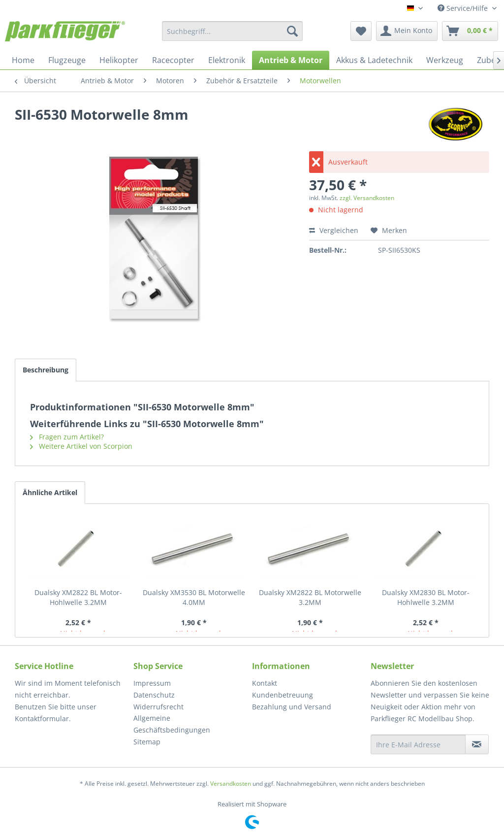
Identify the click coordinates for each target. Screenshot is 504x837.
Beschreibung (46, 370)
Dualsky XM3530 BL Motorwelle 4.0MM (194, 597)
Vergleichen (334, 230)
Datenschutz (154, 695)
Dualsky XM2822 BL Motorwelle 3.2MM (310, 597)
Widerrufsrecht (158, 707)
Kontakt (265, 683)
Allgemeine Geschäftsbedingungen (172, 724)
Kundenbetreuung (283, 695)
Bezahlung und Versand (292, 707)
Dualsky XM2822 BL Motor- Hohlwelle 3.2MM (78, 597)
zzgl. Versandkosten (367, 198)
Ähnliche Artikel (50, 492)
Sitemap (147, 742)
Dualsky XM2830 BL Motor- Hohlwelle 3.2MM (426, 597)
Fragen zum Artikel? (67, 437)
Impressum (152, 683)
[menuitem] (233, 31)
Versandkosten (231, 784)
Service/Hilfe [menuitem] (464, 8)
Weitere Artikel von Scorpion (81, 446)
